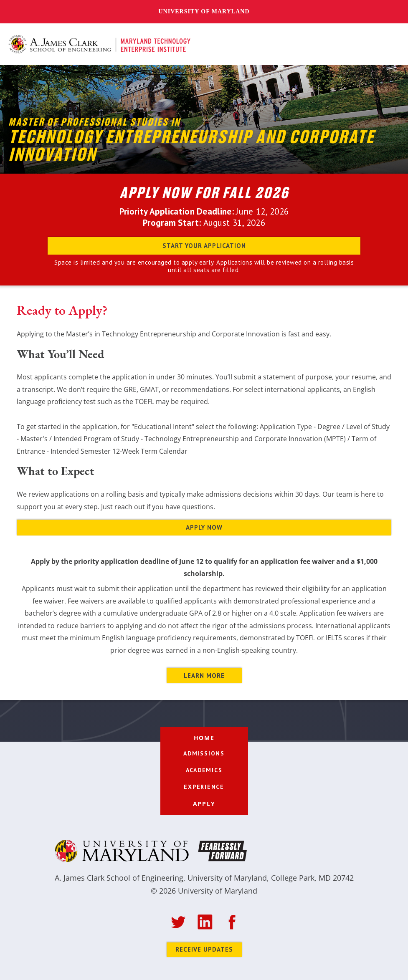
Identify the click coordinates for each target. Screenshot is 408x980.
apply (204, 804)
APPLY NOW (204, 527)
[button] (390, 45)
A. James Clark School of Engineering (119, 878)
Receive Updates (204, 949)
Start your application (204, 246)
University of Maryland (204, 11)
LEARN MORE (204, 676)
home (204, 738)
